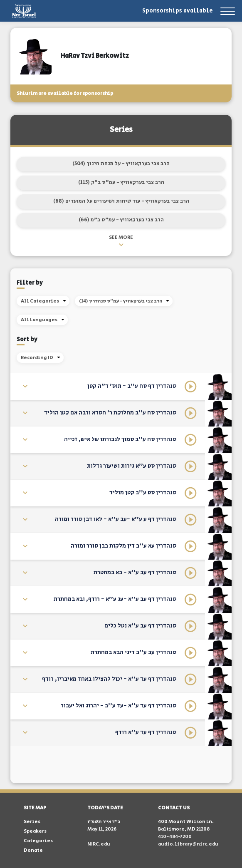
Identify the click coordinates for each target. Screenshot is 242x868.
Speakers (35, 831)
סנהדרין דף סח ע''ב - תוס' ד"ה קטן (132, 386)
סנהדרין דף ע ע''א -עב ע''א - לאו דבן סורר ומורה (116, 519)
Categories (38, 841)
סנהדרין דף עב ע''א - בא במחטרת (135, 573)
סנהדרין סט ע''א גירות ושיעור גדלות (132, 466)
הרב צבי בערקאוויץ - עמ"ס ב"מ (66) (121, 220)
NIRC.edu (99, 844)
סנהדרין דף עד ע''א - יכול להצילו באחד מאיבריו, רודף (109, 679)
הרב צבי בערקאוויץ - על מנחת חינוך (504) (121, 164)
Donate (33, 850)
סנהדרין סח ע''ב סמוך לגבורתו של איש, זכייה (120, 439)
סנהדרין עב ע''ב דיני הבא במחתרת (133, 652)
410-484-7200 (175, 837)
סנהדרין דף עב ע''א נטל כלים (140, 626)
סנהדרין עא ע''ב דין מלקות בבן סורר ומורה (123, 546)
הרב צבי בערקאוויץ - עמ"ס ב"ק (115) (121, 182)
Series (32, 822)
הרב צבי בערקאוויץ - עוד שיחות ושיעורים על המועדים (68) (121, 201)
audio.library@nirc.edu (188, 844)
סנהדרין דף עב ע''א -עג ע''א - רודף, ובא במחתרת (115, 599)
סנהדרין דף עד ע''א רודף (146, 732)
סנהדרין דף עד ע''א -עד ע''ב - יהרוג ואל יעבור (119, 706)
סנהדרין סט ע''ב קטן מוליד (143, 493)
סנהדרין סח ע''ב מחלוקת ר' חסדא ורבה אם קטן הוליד (110, 413)
